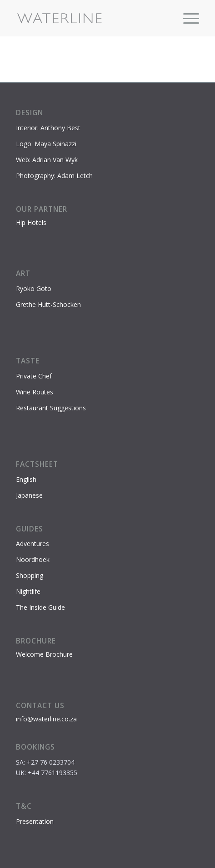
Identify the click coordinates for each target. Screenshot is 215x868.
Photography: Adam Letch (54, 176)
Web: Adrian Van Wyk (47, 160)
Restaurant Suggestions (51, 408)
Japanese (29, 495)
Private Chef (34, 376)
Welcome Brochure (44, 654)
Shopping (30, 575)
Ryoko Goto (34, 288)
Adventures (32, 544)
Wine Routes (35, 392)
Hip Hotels (31, 222)
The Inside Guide (40, 607)
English (26, 479)
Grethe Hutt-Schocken (48, 304)
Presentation (35, 821)
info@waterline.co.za (46, 719)
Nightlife (28, 591)
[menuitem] (187, 18)
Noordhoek (33, 559)
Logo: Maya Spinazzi (46, 144)
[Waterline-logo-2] (89, 18)
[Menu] (187, 18)
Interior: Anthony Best (48, 128)
